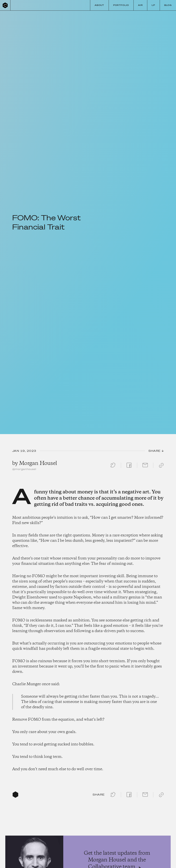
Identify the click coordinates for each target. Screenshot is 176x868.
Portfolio (121, 5)
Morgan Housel (38, 463)
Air (140, 5)
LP (153, 5)
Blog (168, 5)
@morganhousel (24, 469)
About (99, 5)
